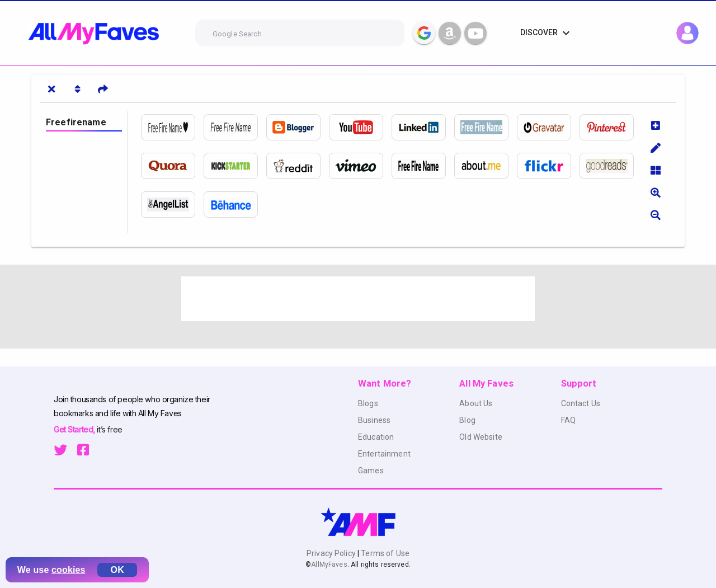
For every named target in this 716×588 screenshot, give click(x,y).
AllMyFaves (329, 565)
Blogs (368, 403)
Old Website (481, 437)
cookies (69, 570)
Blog (467, 420)
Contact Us (581, 403)
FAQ (568, 420)
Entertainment (384, 454)
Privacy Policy (332, 553)
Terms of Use (384, 553)
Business (374, 420)
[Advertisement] (358, 299)
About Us (476, 403)
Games (371, 471)
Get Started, (75, 429)
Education (376, 437)
